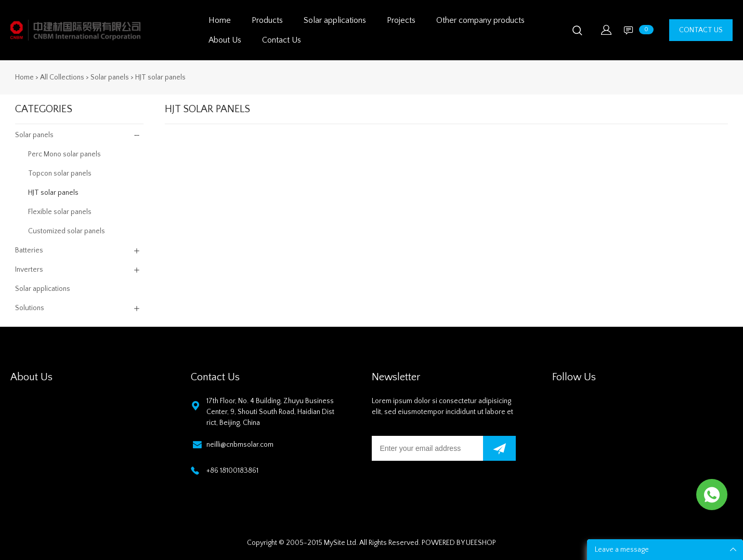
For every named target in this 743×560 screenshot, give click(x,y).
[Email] (428, 448)
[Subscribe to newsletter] (499, 448)
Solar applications (335, 20)
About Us (225, 40)
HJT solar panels (160, 77)
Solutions (30, 308)
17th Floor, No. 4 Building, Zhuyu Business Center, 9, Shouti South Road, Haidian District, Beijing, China (270, 412)
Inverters (29, 270)
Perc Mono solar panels (64, 154)
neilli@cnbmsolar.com (240, 445)
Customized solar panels (67, 231)
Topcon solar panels (60, 174)
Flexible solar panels (60, 212)
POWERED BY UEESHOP (459, 543)
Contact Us (282, 40)
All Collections (62, 77)
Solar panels (110, 77)
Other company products (480, 20)
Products (267, 20)
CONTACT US (701, 30)
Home (220, 20)
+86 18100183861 (232, 471)
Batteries (29, 250)
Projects (401, 20)
